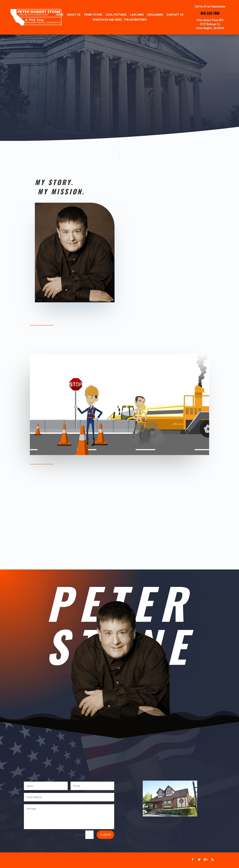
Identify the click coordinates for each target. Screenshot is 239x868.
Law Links (137, 15)
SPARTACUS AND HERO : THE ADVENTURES (120, 20)
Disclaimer (155, 15)
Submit (105, 835)
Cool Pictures (116, 15)
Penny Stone (93, 15)
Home (60, 15)
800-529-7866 (210, 13)
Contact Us (175, 15)
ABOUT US (74, 15)
